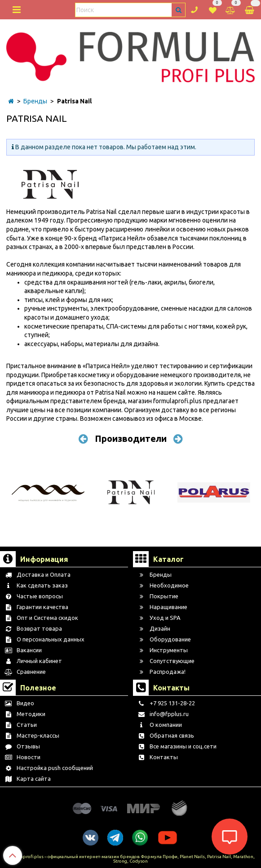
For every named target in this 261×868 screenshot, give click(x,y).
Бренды (35, 101)
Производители (131, 438)
